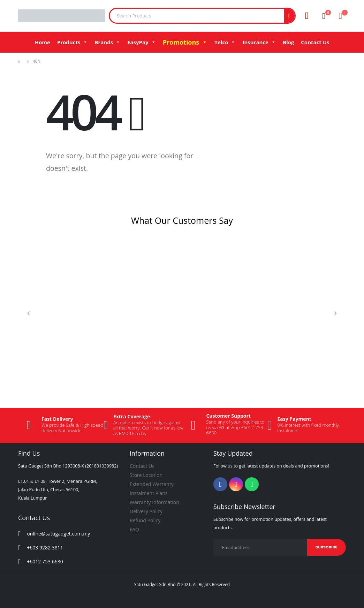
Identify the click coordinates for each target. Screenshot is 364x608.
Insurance (259, 42)
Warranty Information (154, 502)
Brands (107, 42)
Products (73, 42)
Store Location (146, 475)
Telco (225, 42)
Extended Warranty (152, 484)
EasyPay (141, 42)
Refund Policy (145, 520)
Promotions (185, 42)
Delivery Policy (146, 511)
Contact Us (315, 42)
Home (42, 42)
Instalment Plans (149, 493)
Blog (288, 42)
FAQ (134, 529)
